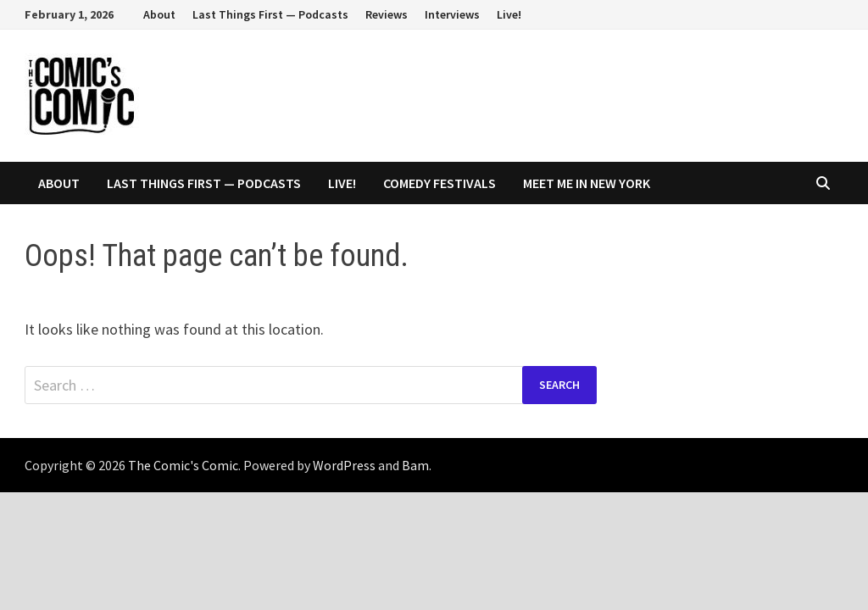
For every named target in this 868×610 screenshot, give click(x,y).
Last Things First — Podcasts (270, 14)
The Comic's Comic (183, 465)
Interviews (452, 14)
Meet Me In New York (587, 183)
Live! (509, 14)
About (159, 14)
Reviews (387, 14)
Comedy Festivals (440, 183)
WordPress (344, 465)
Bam (415, 465)
